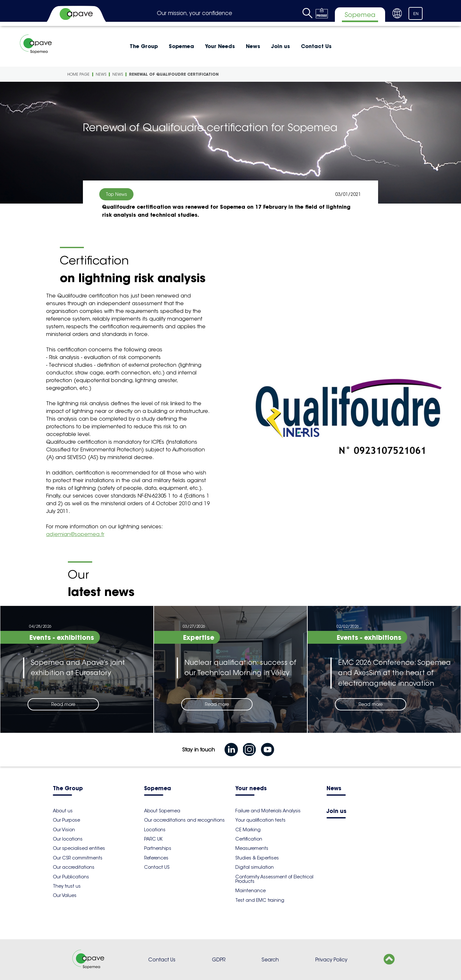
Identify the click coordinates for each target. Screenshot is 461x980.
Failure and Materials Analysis (268, 811)
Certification (249, 839)
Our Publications (71, 877)
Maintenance (251, 891)
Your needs (251, 789)
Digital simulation (255, 867)
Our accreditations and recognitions (184, 820)
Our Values (65, 895)
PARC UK (153, 839)
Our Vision (64, 830)
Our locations (68, 839)
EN (416, 14)
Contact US (157, 867)
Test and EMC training (260, 900)
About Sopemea (162, 811)
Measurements (252, 848)
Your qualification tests (260, 820)
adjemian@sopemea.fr (75, 534)
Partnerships (158, 848)
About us (63, 811)
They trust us (67, 886)
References (156, 858)
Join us (281, 46)
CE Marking (248, 830)
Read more (63, 704)
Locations (155, 830)
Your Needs (220, 46)
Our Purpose (66, 820)
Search (270, 960)
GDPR (219, 960)
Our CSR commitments (78, 858)
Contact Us (316, 46)
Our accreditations (74, 867)
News (253, 46)
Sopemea (181, 46)
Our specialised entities (79, 848)
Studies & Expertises (257, 858)
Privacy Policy (331, 960)
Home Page (78, 74)
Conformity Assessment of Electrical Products (274, 879)
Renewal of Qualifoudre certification (174, 74)
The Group (144, 46)
